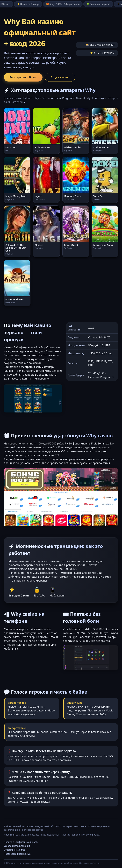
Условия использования (17, 846)
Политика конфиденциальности (21, 842)
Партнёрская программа (17, 854)
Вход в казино (60, 77)
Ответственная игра (15, 850)
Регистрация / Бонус (23, 77)
